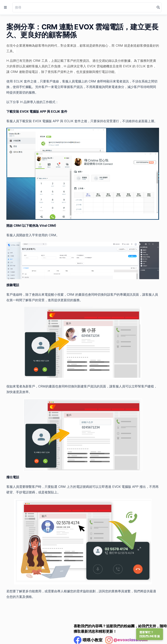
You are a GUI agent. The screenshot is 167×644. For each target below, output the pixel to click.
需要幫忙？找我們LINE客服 (150, 634)
